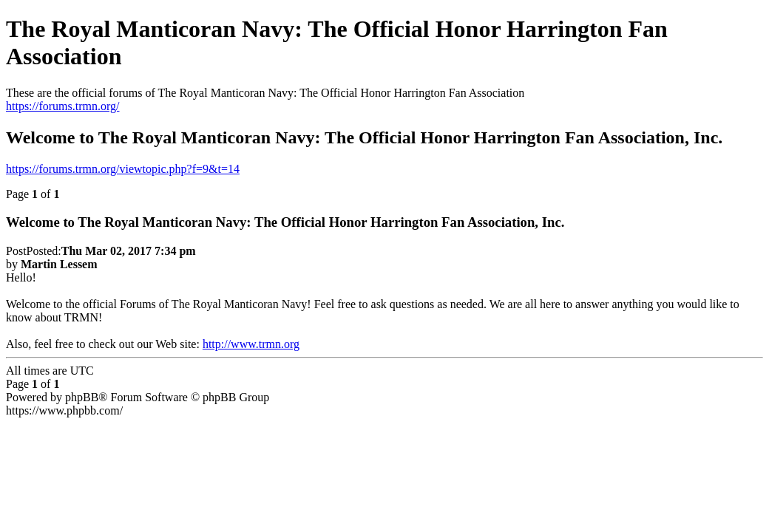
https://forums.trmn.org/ (62, 106)
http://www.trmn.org (251, 344)
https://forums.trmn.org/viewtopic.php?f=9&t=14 (123, 169)
